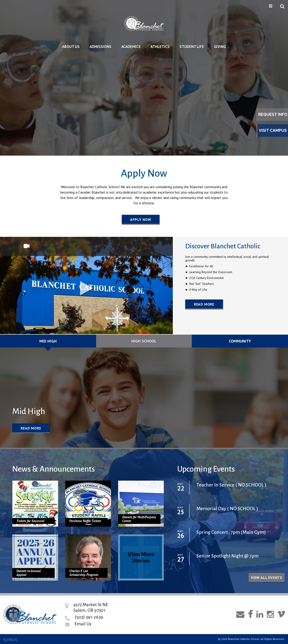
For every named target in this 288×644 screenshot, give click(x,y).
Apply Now (141, 219)
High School (144, 341)
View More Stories (141, 557)
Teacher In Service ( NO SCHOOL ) (231, 485)
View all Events (267, 578)
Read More (204, 304)
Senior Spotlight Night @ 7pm (227, 556)
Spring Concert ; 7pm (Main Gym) (231, 532)
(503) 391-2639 (89, 617)
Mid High (48, 341)
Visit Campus (273, 130)
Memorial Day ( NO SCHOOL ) (227, 509)
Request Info (273, 114)
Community (240, 341)
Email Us (83, 624)
